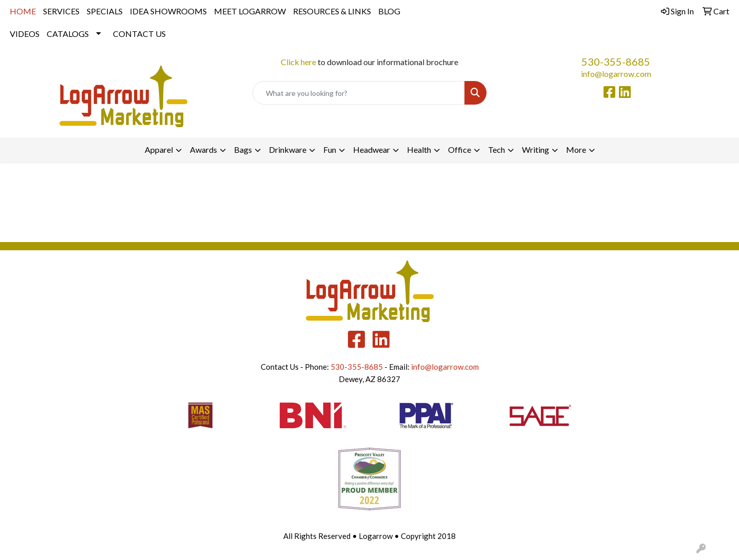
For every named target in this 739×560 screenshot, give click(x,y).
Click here (298, 62)
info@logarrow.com (616, 74)
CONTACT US (139, 34)
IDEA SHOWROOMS (168, 11)
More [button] (576, 149)
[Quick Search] (359, 93)
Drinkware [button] (288, 149)
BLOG (389, 11)
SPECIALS (105, 11)
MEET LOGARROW (250, 11)
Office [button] (460, 149)
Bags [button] (243, 149)
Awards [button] (203, 149)
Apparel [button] (159, 149)
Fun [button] (330, 149)
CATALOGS (68, 34)
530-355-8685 (616, 62)
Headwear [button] (372, 149)
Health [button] (419, 149)
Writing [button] (536, 149)
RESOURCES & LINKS (332, 11)
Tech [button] (497, 149)
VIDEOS (25, 34)
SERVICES (61, 11)
